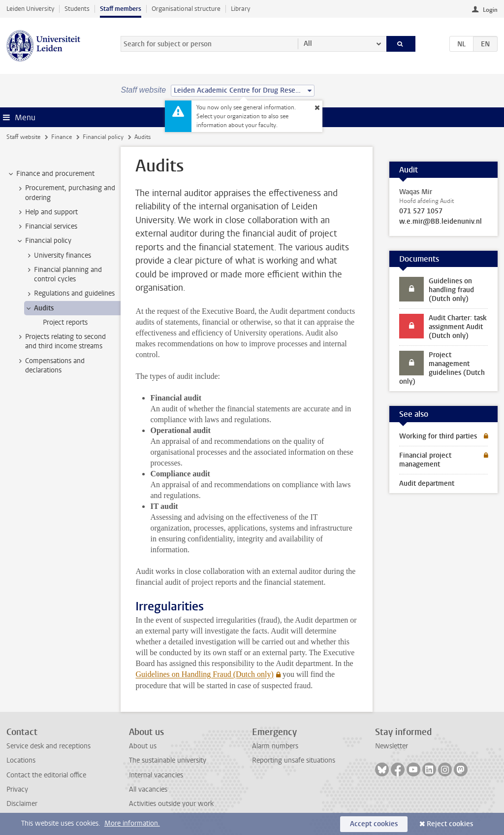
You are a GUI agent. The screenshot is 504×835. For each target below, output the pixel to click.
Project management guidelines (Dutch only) (442, 368)
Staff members (121, 9)
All (308, 44)
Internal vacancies (156, 775)
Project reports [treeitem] (65, 322)
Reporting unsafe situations (294, 760)
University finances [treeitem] (58, 256)
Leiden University (30, 9)
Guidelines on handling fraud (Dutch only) (451, 290)
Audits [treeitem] (39, 308)
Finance (62, 137)
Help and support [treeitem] (47, 212)
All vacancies (148, 789)
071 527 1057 (421, 211)
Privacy (17, 789)
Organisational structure (186, 9)
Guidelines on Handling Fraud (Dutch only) (204, 674)
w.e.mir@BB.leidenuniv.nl (441, 222)
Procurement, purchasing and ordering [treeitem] (65, 193)
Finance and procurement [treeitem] (51, 174)
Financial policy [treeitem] (44, 241)
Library (240, 9)
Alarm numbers (275, 746)
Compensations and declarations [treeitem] (50, 366)
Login (490, 10)
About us (143, 746)
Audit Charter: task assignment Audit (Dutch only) (458, 327)
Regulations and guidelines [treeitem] (70, 294)
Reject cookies (450, 824)
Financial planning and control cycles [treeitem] (63, 274)
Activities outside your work (171, 804)
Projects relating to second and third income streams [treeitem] (61, 341)
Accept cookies (374, 824)
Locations (21, 760)
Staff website (23, 137)
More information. (132, 823)
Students (77, 9)
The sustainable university (168, 760)
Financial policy (103, 137)
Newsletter (392, 746)
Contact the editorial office (46, 775)
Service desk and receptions (48, 746)
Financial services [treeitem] (47, 227)
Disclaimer (22, 804)
